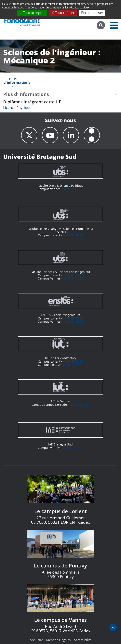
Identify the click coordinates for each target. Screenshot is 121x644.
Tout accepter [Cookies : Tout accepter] (32, 13)
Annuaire (36, 640)
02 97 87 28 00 (73, 361)
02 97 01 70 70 (73, 278)
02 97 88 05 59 (73, 318)
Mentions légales (58, 640)
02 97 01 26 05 (73, 448)
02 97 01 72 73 (73, 321)
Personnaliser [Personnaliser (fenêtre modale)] (92, 13)
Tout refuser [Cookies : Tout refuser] (63, 13)
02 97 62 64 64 (79, 405)
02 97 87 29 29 (73, 235)
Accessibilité (83, 640)
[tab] (13, 82)
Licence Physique (17, 108)
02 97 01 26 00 (73, 189)
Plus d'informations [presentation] (13, 82)
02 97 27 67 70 (73, 365)
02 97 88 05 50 (73, 275)
